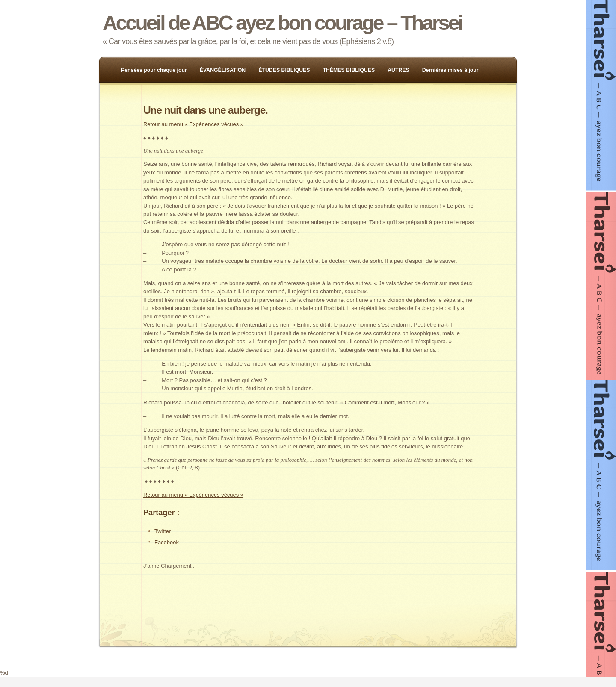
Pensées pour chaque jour (154, 70)
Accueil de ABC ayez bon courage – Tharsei (282, 23)
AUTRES (398, 70)
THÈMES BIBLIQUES (349, 70)
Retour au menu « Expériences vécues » (193, 124)
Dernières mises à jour (450, 70)
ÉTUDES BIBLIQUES (284, 70)
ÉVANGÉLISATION (223, 70)
